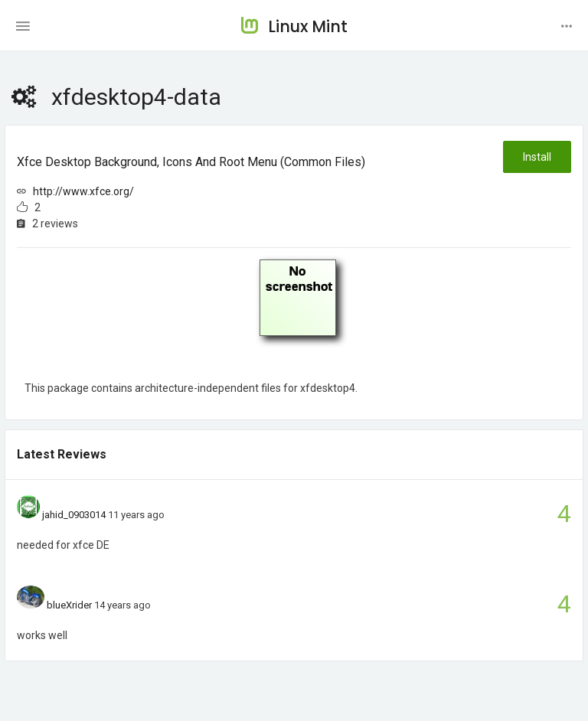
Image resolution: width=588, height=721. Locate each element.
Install (537, 157)
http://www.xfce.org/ (83, 191)
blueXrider (69, 605)
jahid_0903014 (74, 515)
